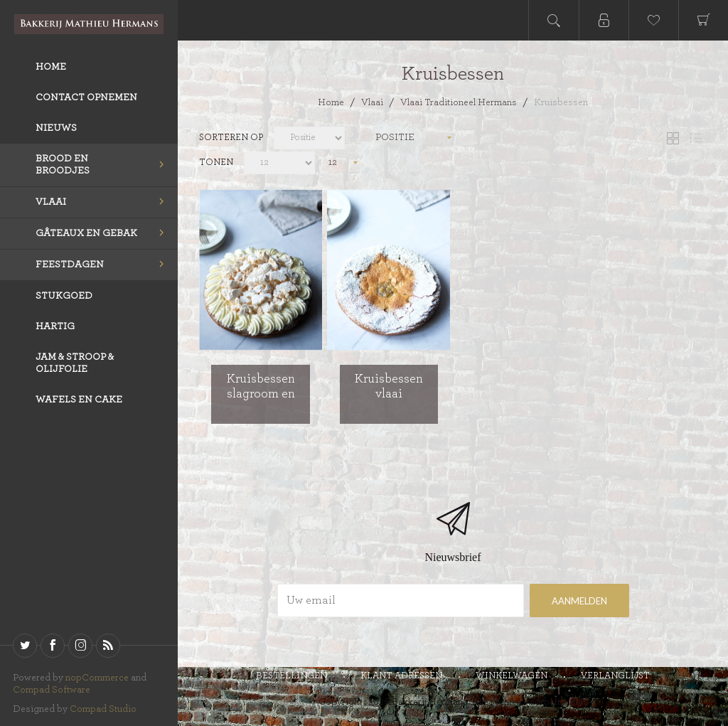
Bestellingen (291, 676)
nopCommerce (97, 678)
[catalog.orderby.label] (309, 138)
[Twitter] (25, 646)
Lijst (696, 138)
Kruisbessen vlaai (389, 387)
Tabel (673, 138)
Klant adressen (401, 676)
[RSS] (108, 646)
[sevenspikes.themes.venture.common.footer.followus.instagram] (80, 646)
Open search (554, 20)
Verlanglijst (615, 676)
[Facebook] (53, 646)
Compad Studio (103, 709)
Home (331, 102)
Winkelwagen (512, 676)
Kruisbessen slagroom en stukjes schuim (261, 394)
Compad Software (52, 690)
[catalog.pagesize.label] (279, 163)
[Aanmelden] (401, 600)
